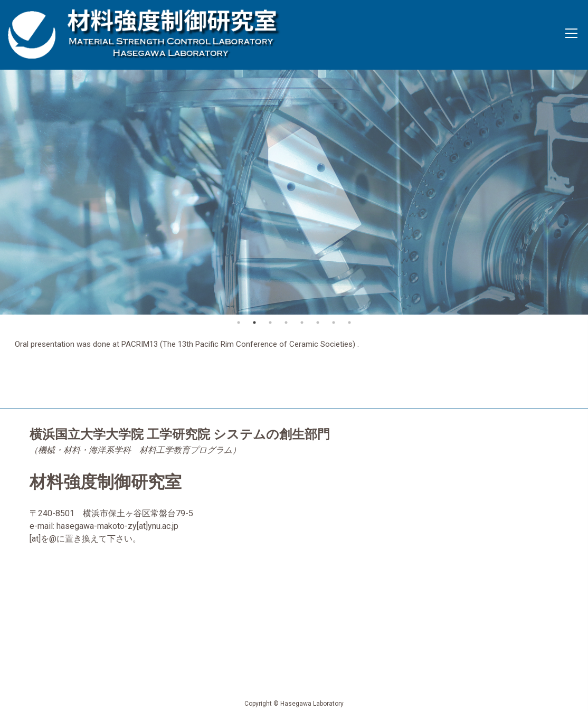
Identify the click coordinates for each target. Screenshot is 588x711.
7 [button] (334, 323)
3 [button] (270, 323)
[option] (294, 192)
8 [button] (349, 323)
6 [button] (318, 323)
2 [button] (254, 323)
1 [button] (239, 323)
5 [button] (302, 323)
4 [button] (286, 323)
